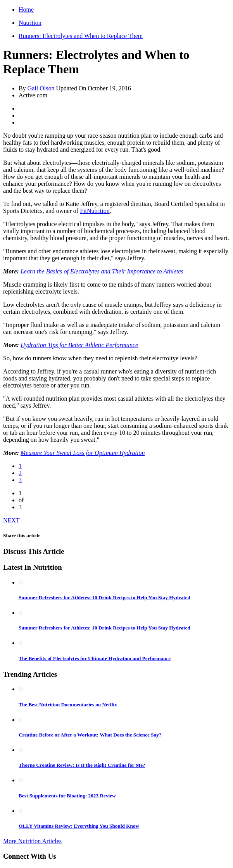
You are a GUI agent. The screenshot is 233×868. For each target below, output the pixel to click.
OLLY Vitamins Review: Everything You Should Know (79, 826)
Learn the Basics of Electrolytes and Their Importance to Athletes (102, 271)
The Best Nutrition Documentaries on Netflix (68, 705)
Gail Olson (41, 88)
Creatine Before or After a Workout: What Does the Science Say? (90, 735)
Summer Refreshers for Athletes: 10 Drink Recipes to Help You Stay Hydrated (104, 597)
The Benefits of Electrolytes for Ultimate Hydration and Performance (95, 658)
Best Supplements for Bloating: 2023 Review (67, 796)
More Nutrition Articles (32, 841)
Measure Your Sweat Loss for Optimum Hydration (83, 453)
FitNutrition (95, 211)
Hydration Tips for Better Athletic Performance (79, 345)
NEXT (11, 520)
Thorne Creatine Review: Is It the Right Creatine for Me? (82, 765)
